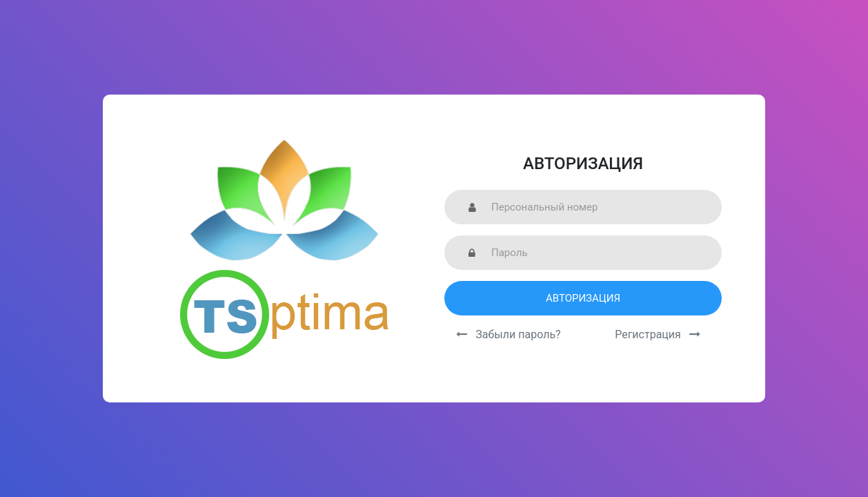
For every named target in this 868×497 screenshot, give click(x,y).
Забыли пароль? (508, 334)
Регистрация (658, 334)
